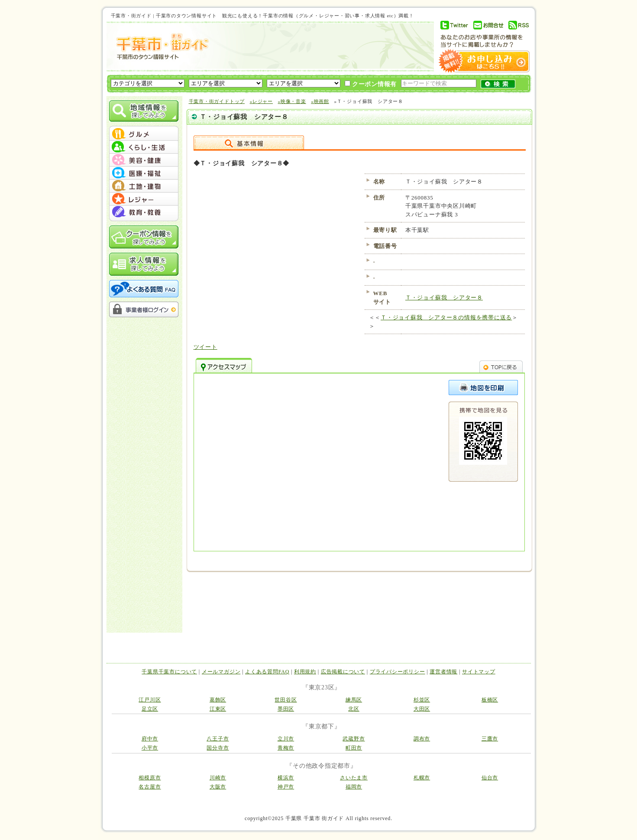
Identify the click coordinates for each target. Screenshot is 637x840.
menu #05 (144, 186)
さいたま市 (354, 778)
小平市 (150, 748)
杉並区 (422, 700)
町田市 (354, 748)
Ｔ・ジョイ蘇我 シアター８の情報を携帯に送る (446, 317)
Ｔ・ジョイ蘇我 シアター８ (444, 298)
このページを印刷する (483, 388)
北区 (354, 709)
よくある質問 (144, 289)
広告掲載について (343, 672)
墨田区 (286, 709)
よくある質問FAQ (267, 672)
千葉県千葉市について (169, 672)
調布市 (422, 739)
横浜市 (286, 778)
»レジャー (261, 101)
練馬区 (354, 700)
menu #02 (144, 147)
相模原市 (150, 778)
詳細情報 (249, 142)
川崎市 (218, 778)
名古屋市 (150, 787)
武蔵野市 (354, 739)
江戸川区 (150, 700)
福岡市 (354, 787)
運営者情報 (443, 672)
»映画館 (320, 101)
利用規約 (305, 672)
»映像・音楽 (292, 101)
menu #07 (144, 212)
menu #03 (144, 160)
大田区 (422, 709)
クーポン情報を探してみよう (144, 237)
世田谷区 (286, 700)
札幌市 (422, 778)
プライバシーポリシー (398, 672)
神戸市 (286, 787)
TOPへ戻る (501, 365)
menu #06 (144, 199)
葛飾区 (218, 700)
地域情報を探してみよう (144, 111)
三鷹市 (490, 739)
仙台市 (490, 778)
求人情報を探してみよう (144, 264)
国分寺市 (218, 748)
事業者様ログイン (144, 309)
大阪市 (218, 787)
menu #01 (144, 134)
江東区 (218, 709)
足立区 (150, 709)
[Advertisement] (320, 46)
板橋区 (490, 700)
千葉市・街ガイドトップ (217, 101)
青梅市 (286, 748)
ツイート (205, 347)
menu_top (144, 127)
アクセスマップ (224, 365)
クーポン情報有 (371, 84)
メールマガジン (221, 672)
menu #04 (144, 173)
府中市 (150, 739)
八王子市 (218, 739)
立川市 (286, 739)
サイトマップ (479, 672)
